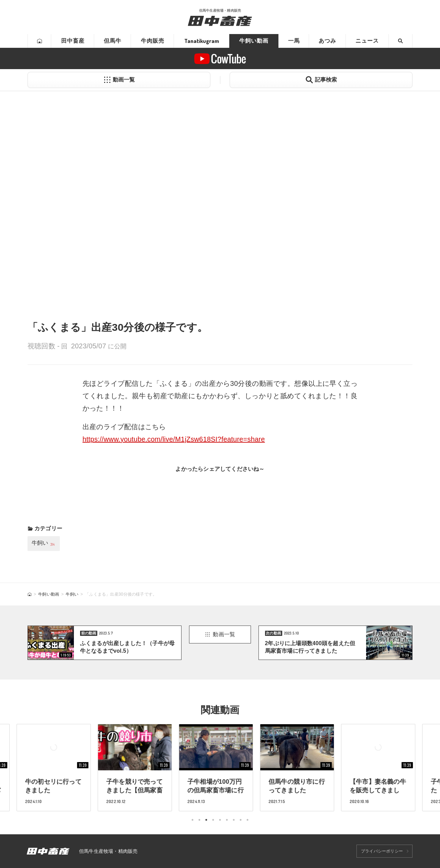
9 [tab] (247, 820)
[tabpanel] (220, 767)
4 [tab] (213, 820)
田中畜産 (73, 41)
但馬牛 (113, 41)
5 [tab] (220, 820)
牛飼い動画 (254, 41)
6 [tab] (227, 820)
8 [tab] (241, 820)
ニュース (367, 41)
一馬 (294, 41)
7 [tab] (234, 820)
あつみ (327, 41)
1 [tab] (192, 820)
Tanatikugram (202, 41)
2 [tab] (199, 820)
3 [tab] (206, 820)
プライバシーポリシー (382, 851)
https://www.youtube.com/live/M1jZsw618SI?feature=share (174, 439)
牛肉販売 (153, 41)
